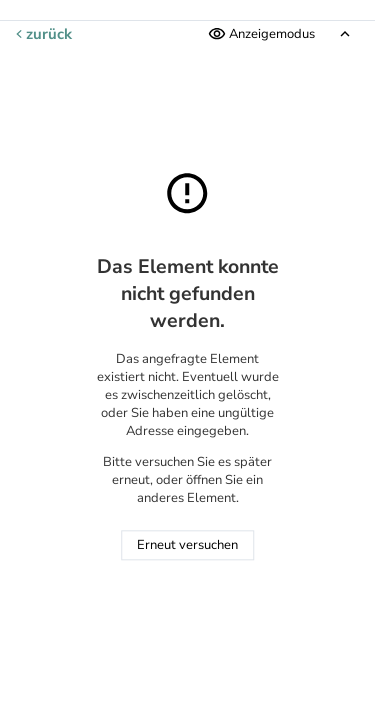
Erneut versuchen (187, 546)
